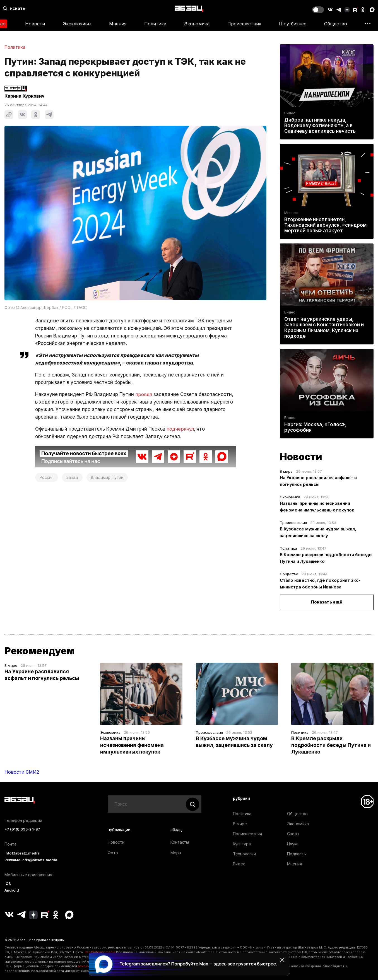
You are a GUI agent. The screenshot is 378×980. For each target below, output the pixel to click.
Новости (35, 24)
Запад (72, 477)
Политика (155, 24)
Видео (290, 113)
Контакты (180, 842)
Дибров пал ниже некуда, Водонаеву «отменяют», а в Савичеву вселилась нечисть (320, 125)
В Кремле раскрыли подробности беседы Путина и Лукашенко (331, 745)
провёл (144, 394)
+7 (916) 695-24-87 (22, 829)
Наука (293, 844)
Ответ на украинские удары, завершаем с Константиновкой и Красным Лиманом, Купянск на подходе (324, 328)
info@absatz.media (22, 853)
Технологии (244, 854)
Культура (242, 844)
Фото (113, 853)
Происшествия (244, 24)
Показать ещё (327, 602)
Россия (47, 477)
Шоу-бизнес (293, 24)
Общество (336, 24)
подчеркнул (180, 429)
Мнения (118, 24)
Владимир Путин (107, 477)
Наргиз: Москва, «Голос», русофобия (315, 427)
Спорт (293, 834)
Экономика (197, 24)
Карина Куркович (24, 96)
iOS (8, 884)
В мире (286, 471)
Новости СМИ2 (22, 772)
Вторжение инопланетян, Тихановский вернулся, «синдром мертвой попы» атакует (325, 225)
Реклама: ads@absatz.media (31, 860)
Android (12, 890)
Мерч (176, 853)
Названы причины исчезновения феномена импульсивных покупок (132, 745)
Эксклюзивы (77, 24)
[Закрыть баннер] (282, 960)
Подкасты (297, 854)
